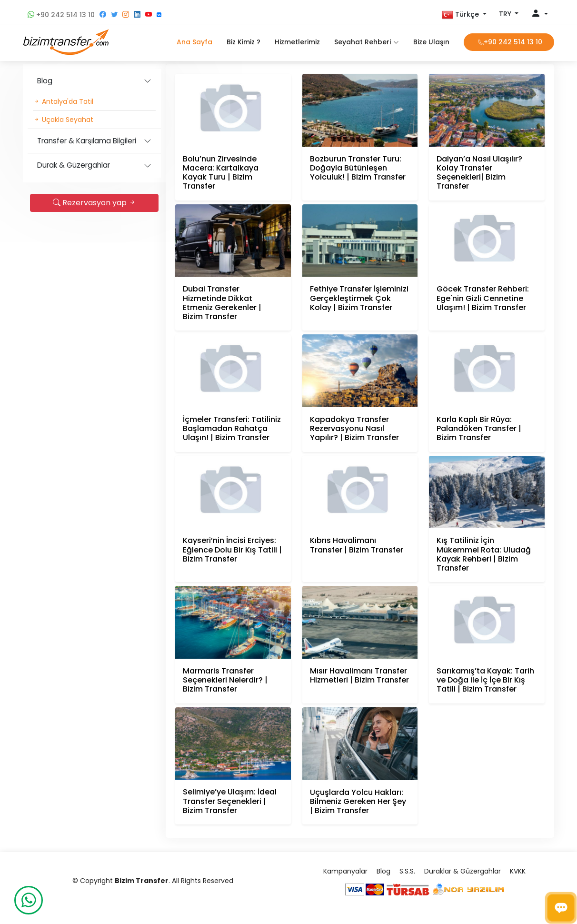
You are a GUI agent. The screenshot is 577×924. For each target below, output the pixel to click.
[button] (464, 15)
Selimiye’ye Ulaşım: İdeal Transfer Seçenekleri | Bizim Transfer (230, 801)
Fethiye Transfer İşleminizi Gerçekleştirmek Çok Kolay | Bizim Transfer (359, 298)
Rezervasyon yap (95, 203)
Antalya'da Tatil (63, 101)
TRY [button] (506, 14)
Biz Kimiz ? (244, 42)
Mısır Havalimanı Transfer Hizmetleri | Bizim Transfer (359, 675)
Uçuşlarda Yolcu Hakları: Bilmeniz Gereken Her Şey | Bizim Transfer (358, 801)
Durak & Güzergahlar (74, 165)
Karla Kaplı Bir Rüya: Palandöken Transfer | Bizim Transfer (479, 428)
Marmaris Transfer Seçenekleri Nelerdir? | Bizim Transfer (225, 680)
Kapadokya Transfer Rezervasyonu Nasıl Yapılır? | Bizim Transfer (354, 428)
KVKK (518, 871)
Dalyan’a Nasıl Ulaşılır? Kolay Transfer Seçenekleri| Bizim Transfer (479, 173)
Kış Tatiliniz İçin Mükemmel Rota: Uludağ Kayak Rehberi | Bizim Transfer (484, 554)
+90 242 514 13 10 (61, 15)
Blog (45, 81)
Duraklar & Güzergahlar (463, 871)
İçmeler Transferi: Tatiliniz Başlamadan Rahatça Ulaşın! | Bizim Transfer (232, 428)
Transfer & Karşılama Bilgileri (87, 141)
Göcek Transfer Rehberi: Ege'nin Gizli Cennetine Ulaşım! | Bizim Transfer (483, 298)
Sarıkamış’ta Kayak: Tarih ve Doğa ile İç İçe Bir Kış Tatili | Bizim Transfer (485, 680)
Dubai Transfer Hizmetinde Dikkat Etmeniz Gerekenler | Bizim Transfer (222, 303)
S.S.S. (407, 871)
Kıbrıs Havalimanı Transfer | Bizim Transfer (357, 545)
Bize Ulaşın (431, 42)
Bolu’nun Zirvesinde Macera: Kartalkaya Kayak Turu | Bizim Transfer (221, 173)
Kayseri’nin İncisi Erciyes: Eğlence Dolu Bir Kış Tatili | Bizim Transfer (232, 549)
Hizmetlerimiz (297, 42)
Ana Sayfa (194, 42)
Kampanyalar (345, 871)
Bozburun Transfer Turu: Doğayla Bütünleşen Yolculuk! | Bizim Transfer (358, 168)
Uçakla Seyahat (63, 120)
